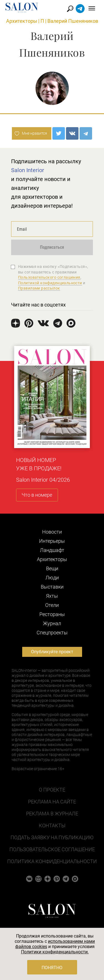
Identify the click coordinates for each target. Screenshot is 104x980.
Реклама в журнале (52, 814)
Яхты (52, 596)
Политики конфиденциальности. (55, 952)
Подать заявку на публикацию (52, 837)
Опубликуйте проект (52, 652)
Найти (70, 9)
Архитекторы (22, 21)
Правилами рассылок (39, 288)
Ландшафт (52, 550)
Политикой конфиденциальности (50, 283)
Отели (52, 605)
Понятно (52, 968)
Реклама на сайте (52, 802)
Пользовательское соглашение (52, 849)
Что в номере (37, 495)
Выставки (52, 587)
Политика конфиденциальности (52, 861)
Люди (52, 578)
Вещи (52, 568)
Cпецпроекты (52, 633)
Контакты (52, 826)
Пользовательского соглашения (49, 277)
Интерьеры (52, 541)
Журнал (52, 623)
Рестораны (52, 614)
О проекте (52, 790)
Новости (52, 532)
